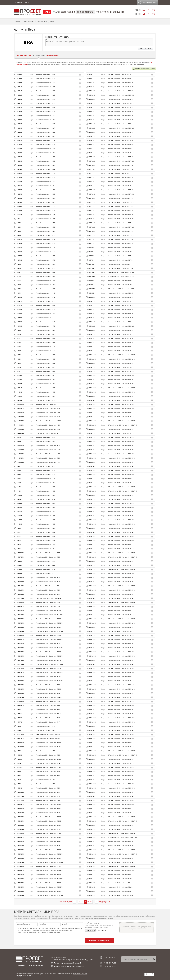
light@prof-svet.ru (60, 958)
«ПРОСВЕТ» (32, 976)
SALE (47, 12)
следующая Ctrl (106, 902)
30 (80, 902)
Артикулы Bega (39, 55)
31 (83, 902)
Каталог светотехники (63, 12)
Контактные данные (36, 965)
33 (88, 902)
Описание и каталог (23, 55)
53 (96, 902)
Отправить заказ (53, 55)
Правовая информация (80, 974)
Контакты (28, 3)
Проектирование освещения (110, 12)
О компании (18, 3)
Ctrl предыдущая (65, 902)
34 (91, 902)
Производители (85, 12)
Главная (17, 21)
